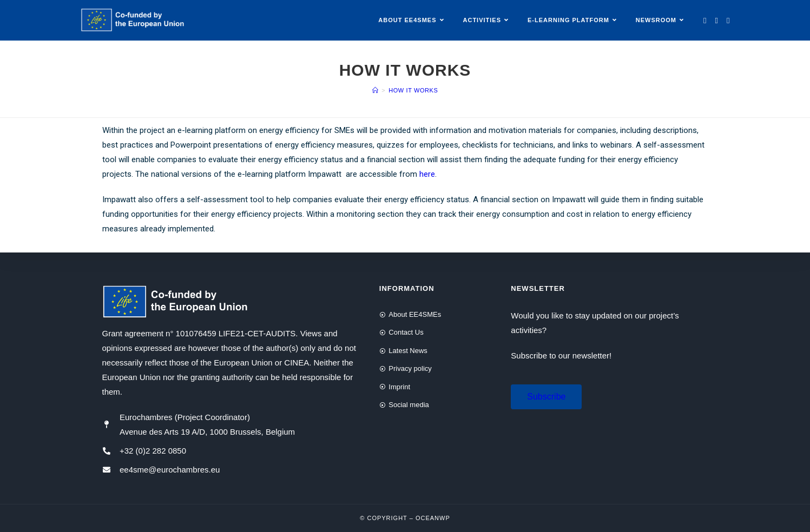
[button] (546, 397)
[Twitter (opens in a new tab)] (705, 21)
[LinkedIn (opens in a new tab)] (728, 21)
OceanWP (433, 518)
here (427, 174)
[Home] (376, 90)
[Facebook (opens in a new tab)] (717, 21)
